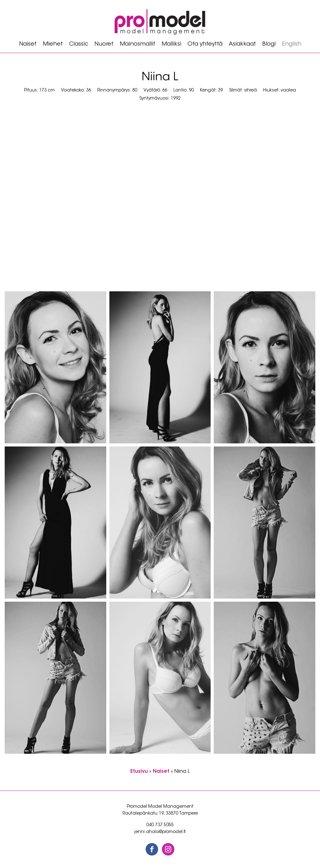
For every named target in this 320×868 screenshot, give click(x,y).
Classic (79, 44)
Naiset (28, 44)
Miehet (53, 44)
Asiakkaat (242, 44)
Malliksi (171, 44)
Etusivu (139, 772)
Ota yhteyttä (205, 44)
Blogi (269, 44)
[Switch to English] (292, 44)
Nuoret (104, 44)
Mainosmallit (137, 44)
